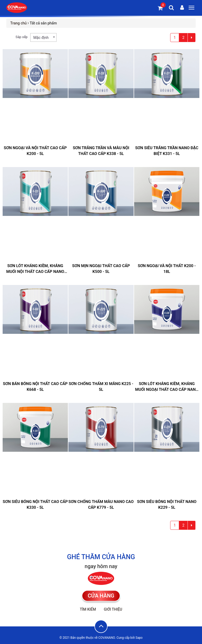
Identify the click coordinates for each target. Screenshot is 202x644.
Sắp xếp (22, 37)
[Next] (192, 38)
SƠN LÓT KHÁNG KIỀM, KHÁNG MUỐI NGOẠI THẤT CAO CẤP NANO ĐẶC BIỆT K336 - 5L (167, 389)
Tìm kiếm (88, 609)
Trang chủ (18, 23)
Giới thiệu (113, 609)
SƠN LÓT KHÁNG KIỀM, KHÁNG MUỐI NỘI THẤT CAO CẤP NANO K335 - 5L (35, 272)
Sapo (139, 638)
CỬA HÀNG (101, 596)
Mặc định (41, 38)
